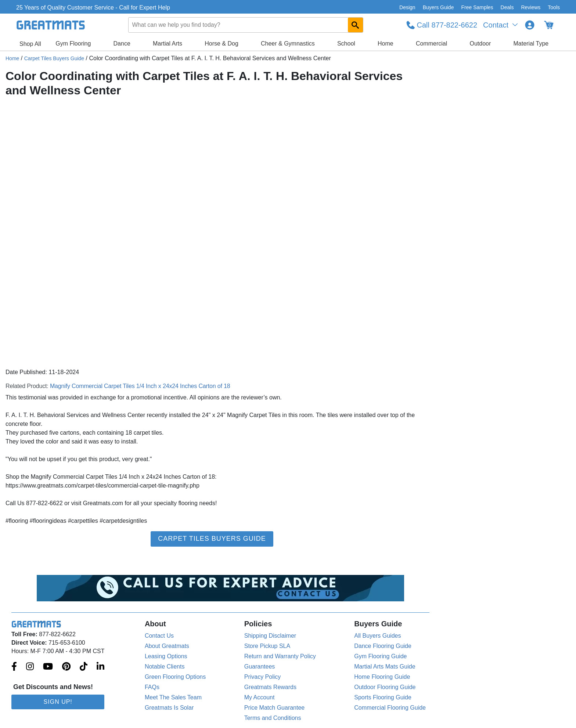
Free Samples (477, 7)
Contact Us (159, 636)
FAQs (152, 687)
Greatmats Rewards (270, 687)
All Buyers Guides (377, 636)
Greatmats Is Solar (169, 708)
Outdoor (480, 44)
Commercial (431, 44)
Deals (507, 7)
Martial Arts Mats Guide (385, 667)
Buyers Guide (438, 7)
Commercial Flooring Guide (390, 708)
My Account (260, 697)
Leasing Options (166, 656)
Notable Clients (165, 667)
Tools (554, 7)
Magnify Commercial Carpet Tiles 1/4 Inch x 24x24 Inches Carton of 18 (140, 386)
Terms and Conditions (273, 718)
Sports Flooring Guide (383, 697)
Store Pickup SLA (267, 646)
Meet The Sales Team (173, 697)
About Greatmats (167, 646)
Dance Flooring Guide (383, 646)
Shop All (30, 44)
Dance (122, 44)
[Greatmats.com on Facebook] (14, 667)
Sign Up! (58, 702)
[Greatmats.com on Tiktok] (84, 667)
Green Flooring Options (175, 677)
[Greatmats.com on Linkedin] (100, 667)
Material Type (531, 44)
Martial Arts (168, 44)
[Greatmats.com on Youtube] (48, 667)
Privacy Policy (263, 677)
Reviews (531, 7)
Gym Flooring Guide (380, 656)
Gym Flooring (73, 44)
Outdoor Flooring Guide (385, 687)
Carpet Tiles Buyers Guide (54, 58)
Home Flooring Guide (382, 677)
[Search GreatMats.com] (355, 25)
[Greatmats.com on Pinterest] (66, 667)
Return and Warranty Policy (280, 656)
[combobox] (246, 25)
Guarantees (260, 667)
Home (386, 44)
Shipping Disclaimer (270, 636)
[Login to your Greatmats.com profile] (530, 25)
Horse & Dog (222, 44)
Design (407, 7)
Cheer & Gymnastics (288, 44)
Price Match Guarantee (275, 708)
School (346, 44)
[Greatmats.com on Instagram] (30, 667)
